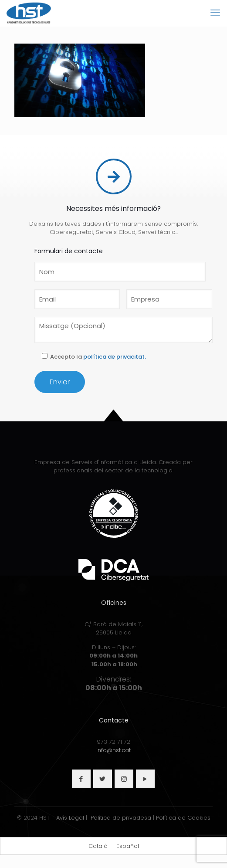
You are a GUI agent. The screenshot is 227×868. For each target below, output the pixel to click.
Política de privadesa (121, 818)
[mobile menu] (215, 13)
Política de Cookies (183, 818)
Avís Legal (70, 818)
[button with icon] (81, 779)
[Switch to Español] (128, 846)
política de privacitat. (115, 357)
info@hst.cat (113, 750)
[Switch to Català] (98, 846)
